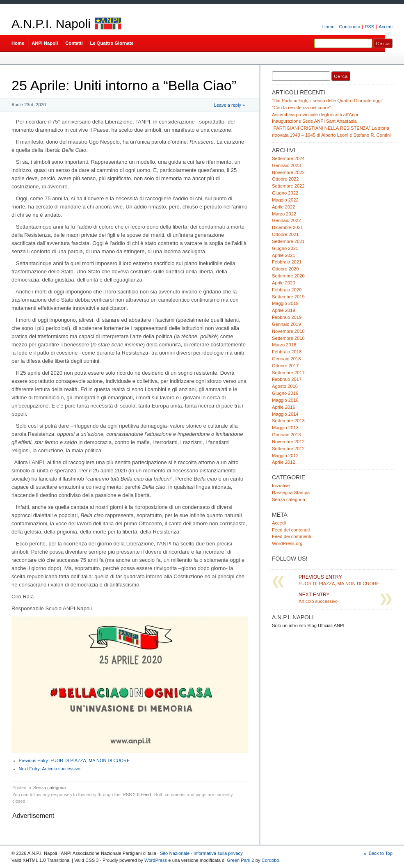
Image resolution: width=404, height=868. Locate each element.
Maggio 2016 (285, 400)
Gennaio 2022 (286, 220)
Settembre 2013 (288, 421)
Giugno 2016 (285, 393)
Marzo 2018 (284, 345)
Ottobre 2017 (285, 366)
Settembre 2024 (288, 158)
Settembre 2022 (288, 186)
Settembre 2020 (288, 276)
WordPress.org (287, 543)
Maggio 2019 (285, 303)
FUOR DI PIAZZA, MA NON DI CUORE (74, 760)
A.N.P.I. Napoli (51, 24)
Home (329, 27)
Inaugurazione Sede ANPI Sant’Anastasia (314, 121)
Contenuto (350, 27)
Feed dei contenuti (291, 530)
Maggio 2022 (285, 200)
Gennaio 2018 (286, 359)
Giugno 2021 (285, 248)
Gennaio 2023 (286, 165)
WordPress (156, 860)
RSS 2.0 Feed (137, 795)
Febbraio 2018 (287, 352)
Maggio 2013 (285, 428)
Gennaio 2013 (286, 435)
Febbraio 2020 (287, 290)
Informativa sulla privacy (218, 853)
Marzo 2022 (284, 214)
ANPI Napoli (45, 43)
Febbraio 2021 (287, 262)
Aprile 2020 (284, 283)
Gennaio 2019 (286, 324)
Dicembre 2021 (288, 227)
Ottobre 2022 (285, 179)
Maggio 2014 (285, 414)
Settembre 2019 (288, 297)
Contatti (74, 43)
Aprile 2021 (284, 255)
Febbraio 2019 (287, 317)
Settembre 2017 (288, 373)
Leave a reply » (229, 105)
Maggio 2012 (285, 456)
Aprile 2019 (284, 310)
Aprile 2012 (284, 462)
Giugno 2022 (285, 193)
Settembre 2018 (288, 338)
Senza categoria (50, 788)
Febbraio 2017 (287, 379)
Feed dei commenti (291, 536)
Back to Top (381, 853)
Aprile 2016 (284, 407)
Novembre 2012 (288, 442)
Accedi (386, 27)
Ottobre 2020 (285, 269)
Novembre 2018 (288, 331)
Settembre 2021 (288, 241)
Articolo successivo (50, 769)
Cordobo (270, 860)
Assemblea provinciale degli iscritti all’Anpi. (316, 115)
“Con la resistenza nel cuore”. (302, 108)
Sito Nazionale (175, 853)
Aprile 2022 (284, 207)
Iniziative (281, 486)
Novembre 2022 (288, 172)
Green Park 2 (241, 860)
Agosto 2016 (285, 386)
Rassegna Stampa (291, 492)
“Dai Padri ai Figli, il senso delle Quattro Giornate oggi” (328, 101)
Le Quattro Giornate (112, 43)
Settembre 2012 (288, 449)
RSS (369, 27)
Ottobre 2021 (285, 234)
